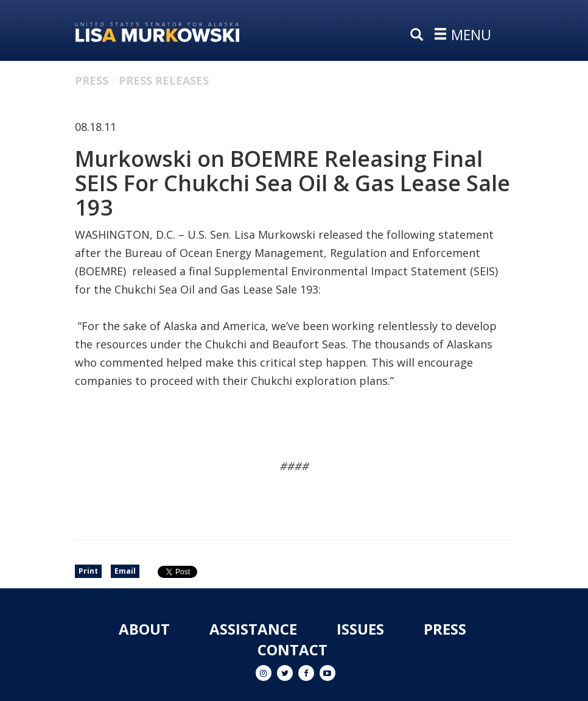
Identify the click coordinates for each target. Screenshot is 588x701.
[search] (419, 35)
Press (92, 80)
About (144, 629)
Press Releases (164, 80)
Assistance (253, 629)
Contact (292, 650)
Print (88, 571)
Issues (360, 629)
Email (125, 571)
